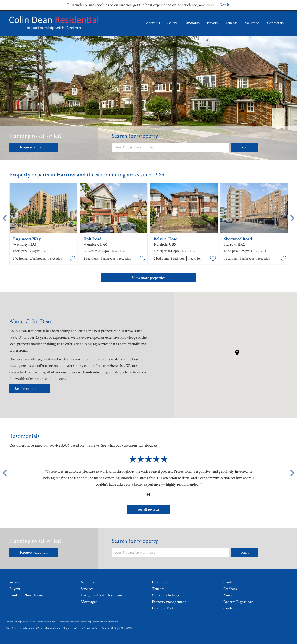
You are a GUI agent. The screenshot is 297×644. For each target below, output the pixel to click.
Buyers (212, 23)
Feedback (230, 589)
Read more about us (30, 389)
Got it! (225, 5)
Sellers (172, 23)
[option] (43, 224)
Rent (245, 147)
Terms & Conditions (46, 622)
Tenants (231, 23)
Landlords (192, 23)
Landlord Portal (164, 608)
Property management (169, 602)
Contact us (275, 23)
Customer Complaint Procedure (74, 622)
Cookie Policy (28, 622)
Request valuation (34, 147)
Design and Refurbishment (102, 595)
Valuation (252, 23)
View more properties (148, 278)
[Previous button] (5, 473)
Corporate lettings (166, 595)
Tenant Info (48, 251)
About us (153, 23)
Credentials (232, 608)
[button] (237, 352)
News (228, 595)
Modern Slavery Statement (105, 622)
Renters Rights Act (238, 602)
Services (87, 589)
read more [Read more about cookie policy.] (207, 5)
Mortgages (89, 602)
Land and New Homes (26, 595)
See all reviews (148, 509)
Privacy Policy (13, 622)
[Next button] (292, 473)
